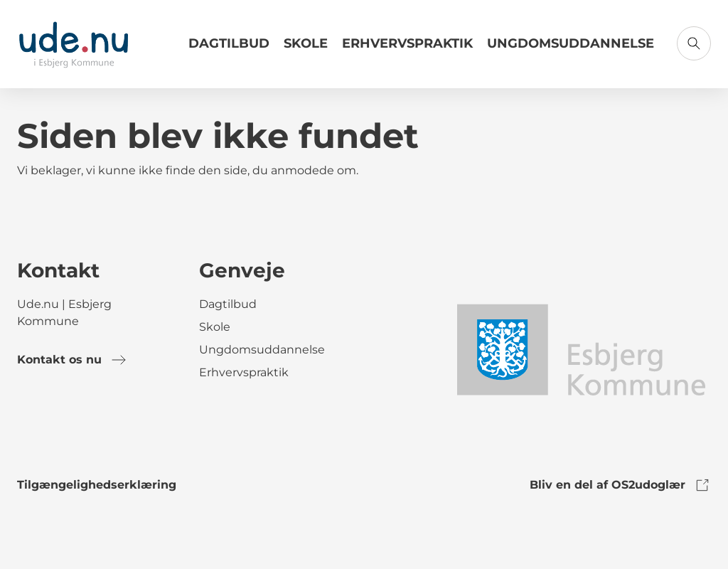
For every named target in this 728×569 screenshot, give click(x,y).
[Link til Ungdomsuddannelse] (571, 49)
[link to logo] (580, 349)
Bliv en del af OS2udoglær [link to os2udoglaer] (620, 485)
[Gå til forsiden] (74, 44)
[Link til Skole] (306, 49)
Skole (306, 43)
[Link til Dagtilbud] (229, 49)
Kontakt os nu (72, 360)
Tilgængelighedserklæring (97, 485)
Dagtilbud (229, 43)
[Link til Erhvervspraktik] (407, 49)
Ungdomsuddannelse (571, 43)
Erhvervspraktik (407, 43)
